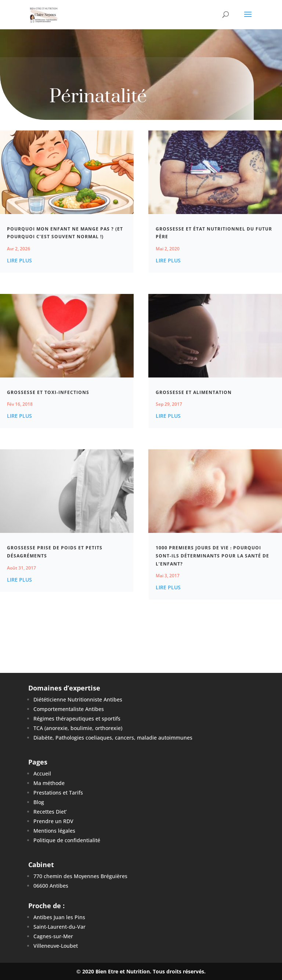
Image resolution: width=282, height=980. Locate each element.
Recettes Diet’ (50, 812)
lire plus (19, 260)
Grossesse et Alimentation (194, 392)
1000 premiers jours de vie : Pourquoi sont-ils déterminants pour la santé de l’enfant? (212, 556)
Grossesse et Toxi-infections (48, 392)
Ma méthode (49, 783)
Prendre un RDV (53, 821)
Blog (39, 802)
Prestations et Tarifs (58, 793)
